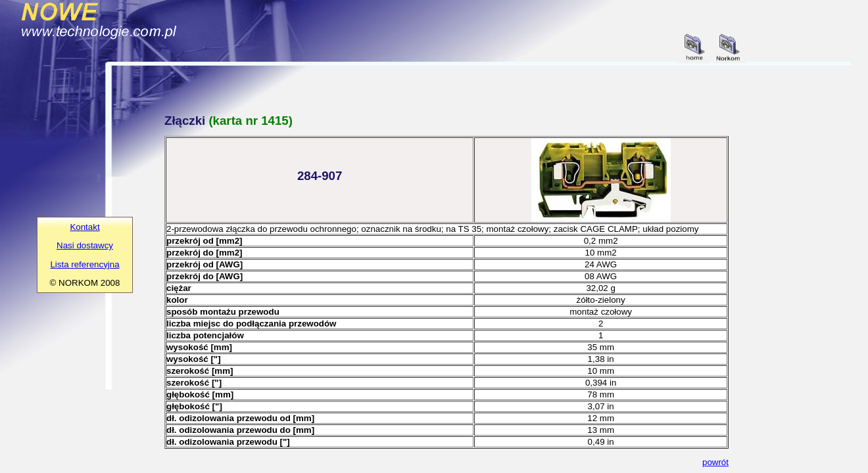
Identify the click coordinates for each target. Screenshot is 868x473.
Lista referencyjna (84, 264)
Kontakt (84, 227)
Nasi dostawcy (85, 245)
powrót (715, 462)
